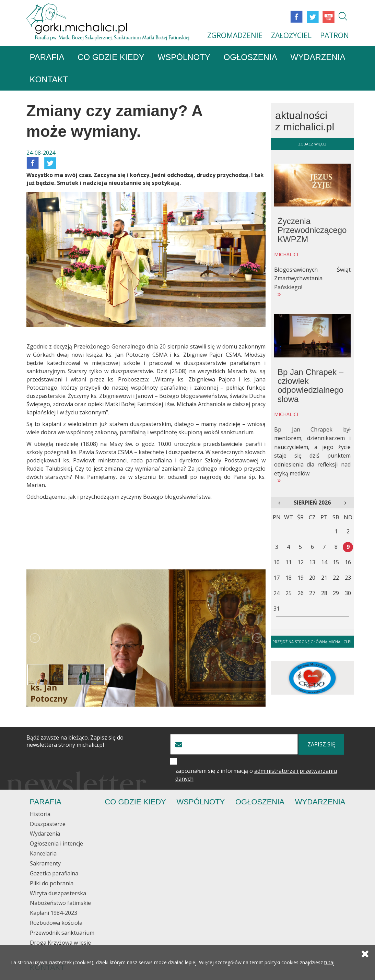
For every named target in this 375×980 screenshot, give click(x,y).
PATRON (335, 35)
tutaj (329, 963)
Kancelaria (43, 854)
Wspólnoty (184, 57)
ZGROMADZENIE (235, 35)
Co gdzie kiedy (111, 57)
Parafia (47, 57)
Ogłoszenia (250, 57)
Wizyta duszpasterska (58, 893)
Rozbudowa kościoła (56, 923)
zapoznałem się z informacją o (256, 775)
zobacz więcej (312, 144)
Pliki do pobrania (52, 883)
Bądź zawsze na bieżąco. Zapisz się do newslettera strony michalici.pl (75, 742)
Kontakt (49, 79)
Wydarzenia (318, 57)
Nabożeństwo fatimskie (60, 903)
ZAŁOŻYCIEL (291, 35)
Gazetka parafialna (54, 873)
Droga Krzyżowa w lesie (60, 943)
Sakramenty (45, 863)
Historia (40, 814)
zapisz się (321, 745)
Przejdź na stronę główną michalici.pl (312, 642)
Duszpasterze (48, 824)
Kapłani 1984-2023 (54, 913)
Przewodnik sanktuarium (62, 933)
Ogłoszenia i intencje (56, 844)
